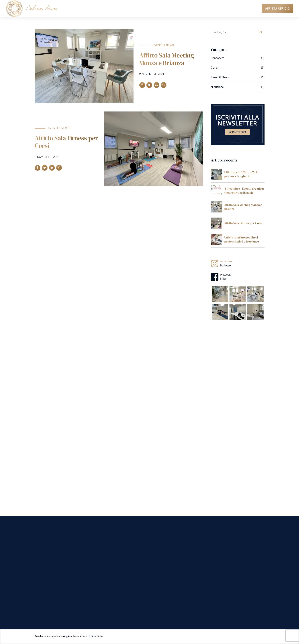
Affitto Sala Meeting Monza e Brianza (167, 59)
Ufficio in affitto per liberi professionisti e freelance (242, 239)
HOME (131, 9)
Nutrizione (217, 87)
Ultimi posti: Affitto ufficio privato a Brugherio (241, 174)
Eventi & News (163, 45)
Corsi (214, 68)
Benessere (218, 58)
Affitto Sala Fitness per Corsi (66, 142)
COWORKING (152, 9)
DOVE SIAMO (244, 9)
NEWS (222, 9)
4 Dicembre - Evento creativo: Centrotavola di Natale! (244, 191)
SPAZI (174, 9)
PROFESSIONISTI (198, 9)
